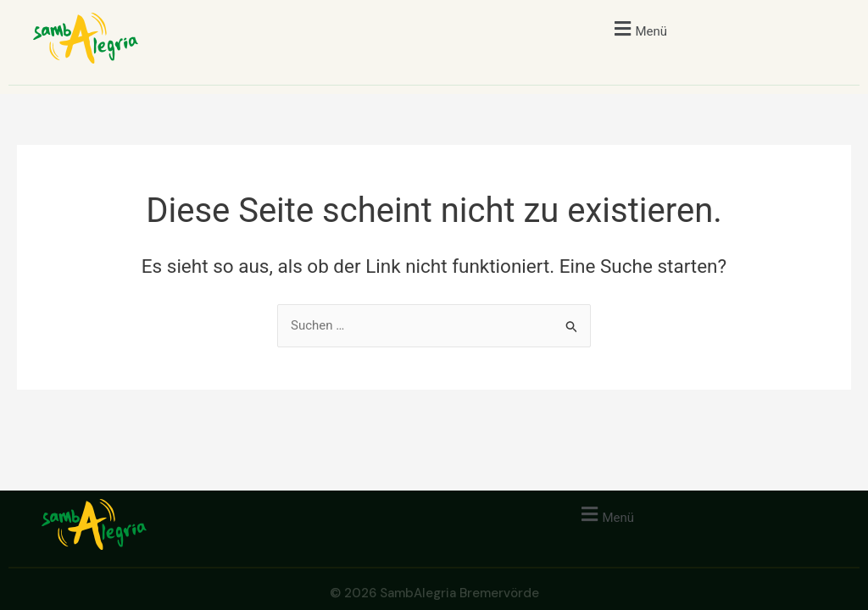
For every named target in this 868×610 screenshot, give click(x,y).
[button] (639, 28)
